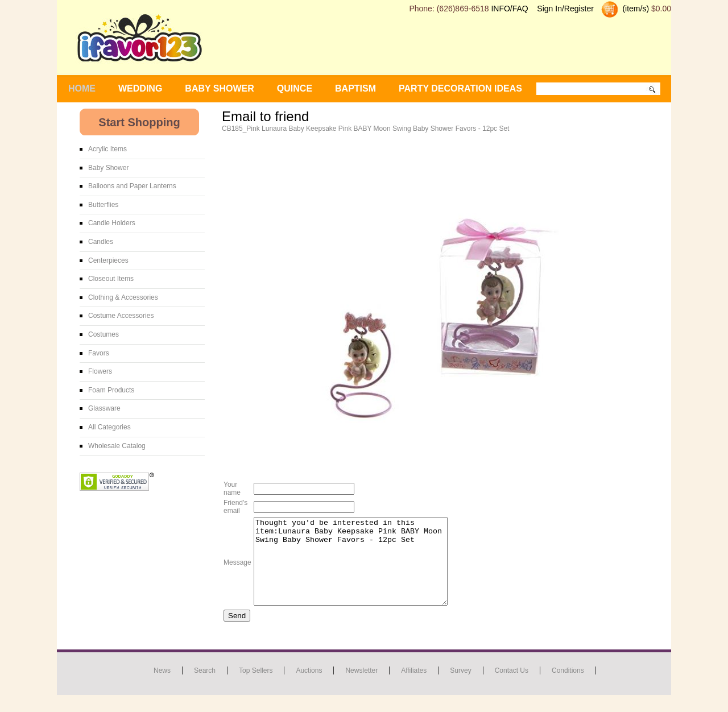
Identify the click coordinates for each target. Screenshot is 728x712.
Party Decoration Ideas (460, 88)
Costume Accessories (121, 316)
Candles (101, 242)
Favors (99, 353)
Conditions (568, 688)
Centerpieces (108, 260)
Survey (460, 688)
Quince (295, 88)
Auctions (309, 688)
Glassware (104, 408)
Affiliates (414, 688)
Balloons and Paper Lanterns (132, 186)
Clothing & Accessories (123, 297)
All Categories (109, 427)
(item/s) (635, 9)
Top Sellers (256, 688)
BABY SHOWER (220, 88)
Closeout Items (111, 279)
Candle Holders (112, 223)
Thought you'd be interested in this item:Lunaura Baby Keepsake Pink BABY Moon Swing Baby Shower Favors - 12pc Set (362, 570)
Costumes (104, 334)
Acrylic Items (107, 149)
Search (205, 688)
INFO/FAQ (509, 9)
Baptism (355, 88)
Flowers (100, 371)
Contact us (512, 688)
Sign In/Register (565, 9)
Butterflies (103, 205)
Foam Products (111, 390)
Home (82, 88)
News (162, 688)
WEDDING (140, 88)
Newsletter (361, 688)
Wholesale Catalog (117, 446)
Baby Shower (108, 168)
